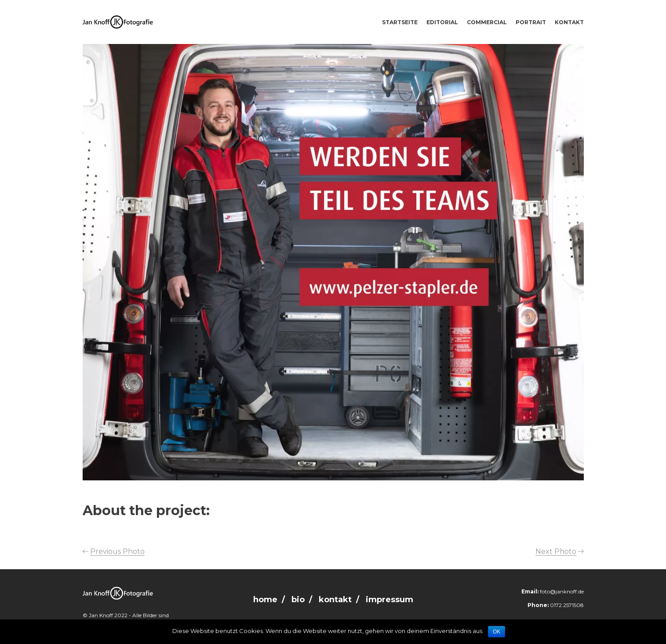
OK (497, 632)
